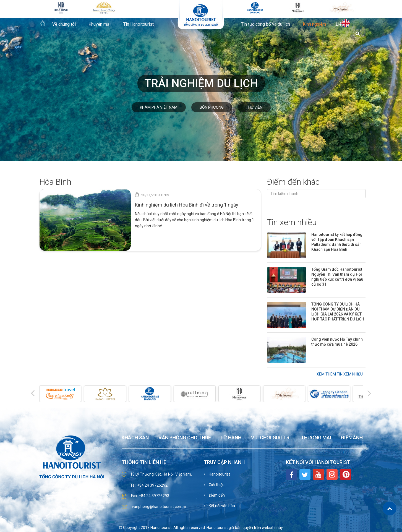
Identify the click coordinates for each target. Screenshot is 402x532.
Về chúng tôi (64, 24)
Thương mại (316, 438)
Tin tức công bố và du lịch (266, 24)
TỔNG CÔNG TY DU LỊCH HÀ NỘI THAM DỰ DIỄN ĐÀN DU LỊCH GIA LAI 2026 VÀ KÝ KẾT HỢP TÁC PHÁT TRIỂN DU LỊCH (338, 312)
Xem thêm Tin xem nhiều (340, 374)
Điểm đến (216, 495)
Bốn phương (212, 107)
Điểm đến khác (293, 182)
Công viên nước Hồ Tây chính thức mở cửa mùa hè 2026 (337, 342)
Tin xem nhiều (292, 222)
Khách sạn (135, 438)
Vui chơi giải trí (271, 438)
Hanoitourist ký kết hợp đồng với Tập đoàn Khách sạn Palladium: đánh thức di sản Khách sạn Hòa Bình (337, 242)
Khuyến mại (100, 24)
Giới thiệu (216, 485)
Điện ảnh (352, 438)
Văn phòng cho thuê (185, 438)
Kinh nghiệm (314, 24)
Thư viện (254, 107)
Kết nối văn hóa (221, 506)
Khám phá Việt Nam (159, 107)
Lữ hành (231, 438)
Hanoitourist (219, 474)
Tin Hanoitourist (139, 24)
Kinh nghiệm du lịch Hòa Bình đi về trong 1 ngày (187, 205)
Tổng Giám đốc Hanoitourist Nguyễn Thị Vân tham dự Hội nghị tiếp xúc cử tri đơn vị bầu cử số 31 (337, 277)
